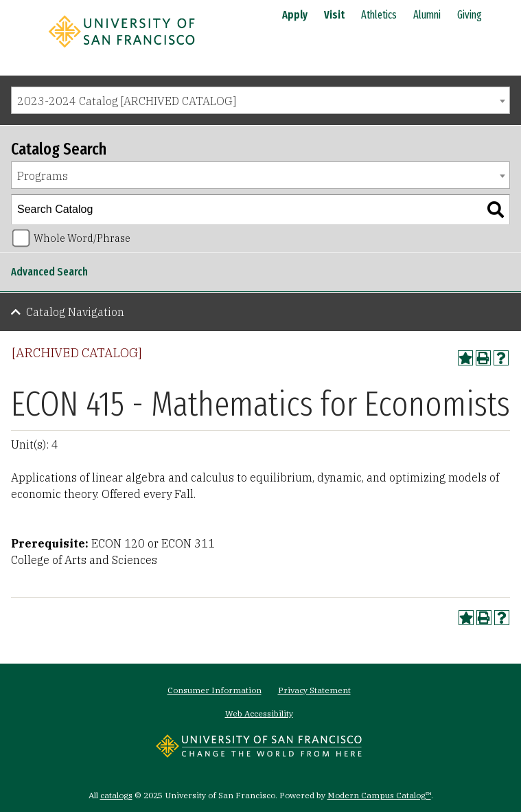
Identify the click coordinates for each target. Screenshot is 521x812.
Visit (334, 15)
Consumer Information (215, 690)
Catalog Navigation (75, 312)
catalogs (116, 795)
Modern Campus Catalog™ (379, 795)
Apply (295, 15)
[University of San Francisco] (121, 50)
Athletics (379, 15)
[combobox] (260, 100)
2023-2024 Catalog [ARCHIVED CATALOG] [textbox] (127, 101)
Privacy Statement (314, 690)
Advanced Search (49, 272)
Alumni (427, 15)
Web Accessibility (259, 713)
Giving (470, 15)
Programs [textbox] (43, 176)
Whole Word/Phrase (82, 238)
